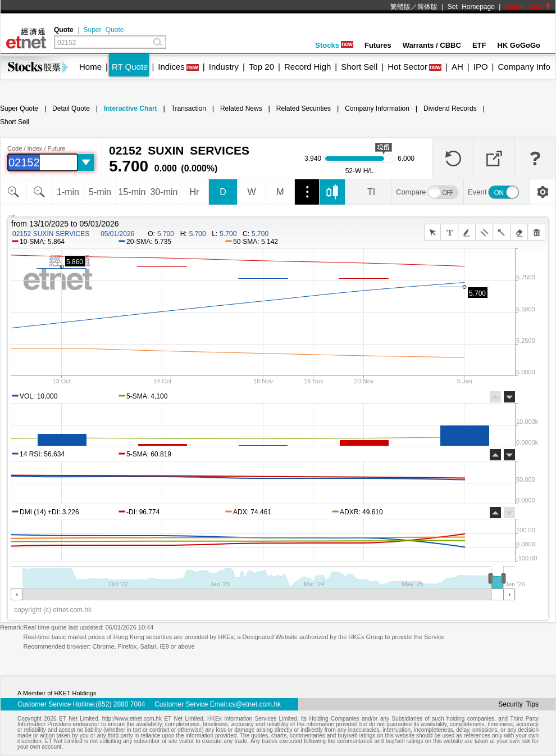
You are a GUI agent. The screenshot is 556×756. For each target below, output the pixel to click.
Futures (378, 45)
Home (90, 67)
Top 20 (261, 67)
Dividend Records (450, 108)
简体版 (427, 7)
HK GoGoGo (519, 45)
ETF (479, 45)
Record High (307, 67)
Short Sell (359, 67)
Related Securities (304, 108)
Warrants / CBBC (432, 45)
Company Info (524, 67)
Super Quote (103, 30)
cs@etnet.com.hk (255, 704)
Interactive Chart (131, 108)
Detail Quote (71, 108)
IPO (481, 67)
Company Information (377, 108)
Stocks (334, 45)
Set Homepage (471, 7)
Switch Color (528, 7)
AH (457, 67)
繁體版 (400, 7)
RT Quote (130, 67)
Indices (171, 67)
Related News (241, 108)
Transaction (189, 108)
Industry (224, 67)
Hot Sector (407, 67)
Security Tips (518, 704)
